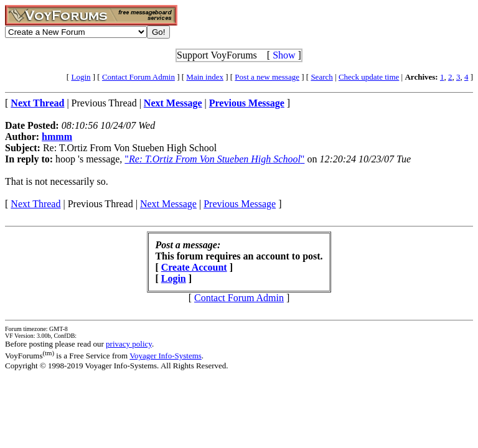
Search (321, 77)
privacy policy (129, 344)
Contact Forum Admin (138, 77)
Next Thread (35, 204)
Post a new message (267, 77)
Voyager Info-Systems (166, 356)
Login (81, 77)
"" (214, 159)
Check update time (369, 77)
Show (284, 55)
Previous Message (240, 204)
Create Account (194, 267)
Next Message (168, 204)
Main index (205, 77)
